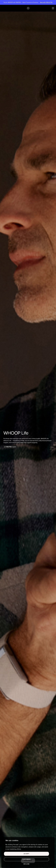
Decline (26, 864)
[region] (28, 853)
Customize (26, 859)
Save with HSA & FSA (46, 2)
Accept (26, 854)
